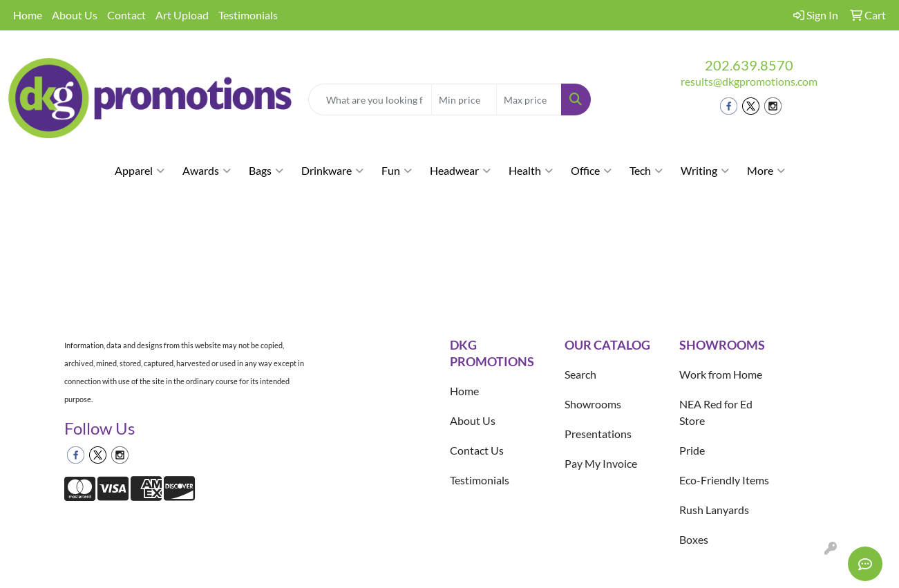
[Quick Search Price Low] (464, 99)
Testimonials (248, 15)
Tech (646, 171)
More (766, 171)
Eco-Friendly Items (724, 480)
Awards (207, 171)
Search (580, 374)
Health (531, 171)
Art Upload (182, 15)
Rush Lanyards (714, 510)
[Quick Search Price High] (529, 99)
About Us (75, 15)
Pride (692, 450)
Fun (397, 171)
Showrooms (593, 404)
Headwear (460, 171)
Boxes (694, 539)
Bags (266, 171)
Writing (705, 171)
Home (28, 15)
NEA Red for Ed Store (716, 412)
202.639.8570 (749, 65)
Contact (126, 15)
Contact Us (477, 450)
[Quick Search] (370, 99)
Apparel (140, 171)
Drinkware (332, 171)
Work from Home (721, 374)
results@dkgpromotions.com (749, 81)
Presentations (598, 434)
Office (591, 171)
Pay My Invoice (601, 463)
